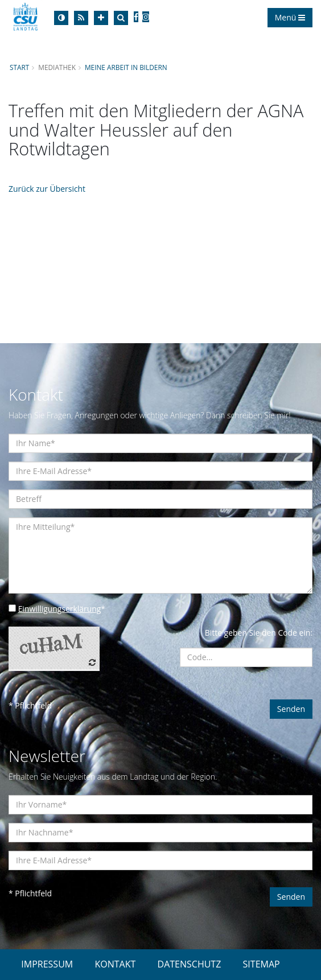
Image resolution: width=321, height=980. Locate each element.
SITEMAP (262, 964)
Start (19, 67)
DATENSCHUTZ (190, 964)
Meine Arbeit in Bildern (126, 67)
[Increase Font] (101, 18)
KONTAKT (115, 964)
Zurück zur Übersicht (47, 189)
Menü (290, 17)
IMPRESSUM (47, 964)
